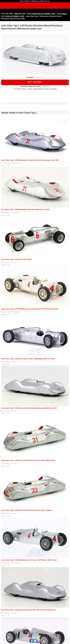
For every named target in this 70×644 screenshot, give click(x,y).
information (46, 87)
